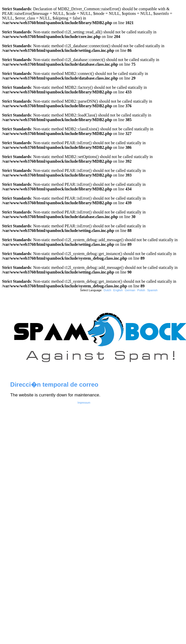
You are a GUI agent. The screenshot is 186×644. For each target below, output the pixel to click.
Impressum (84, 403)
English (118, 290)
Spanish (152, 290)
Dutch (108, 290)
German (130, 290)
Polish (141, 290)
